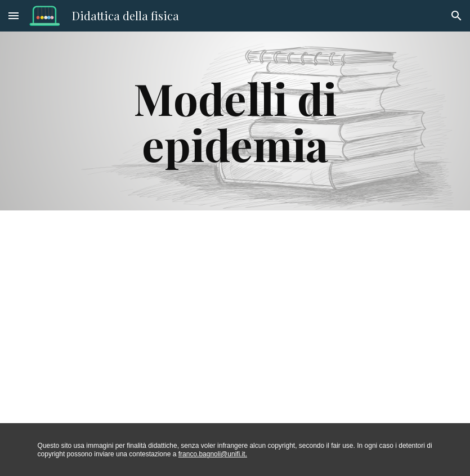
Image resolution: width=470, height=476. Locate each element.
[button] (14, 15)
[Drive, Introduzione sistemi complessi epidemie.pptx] (218, 317)
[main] (235, 121)
